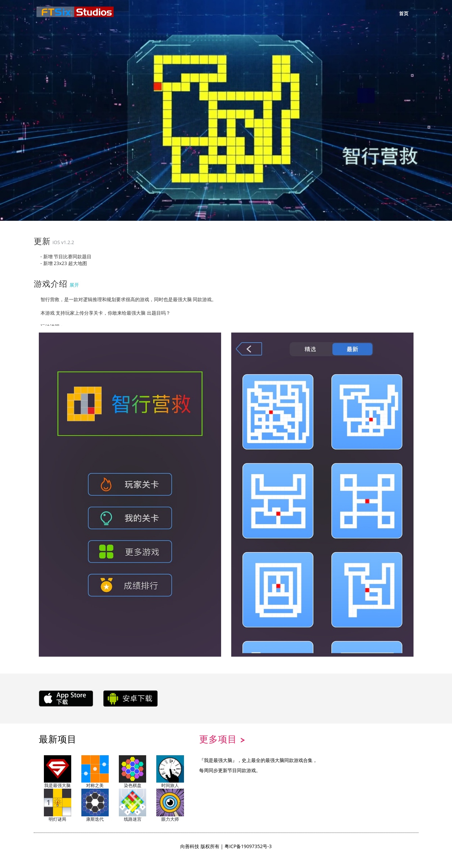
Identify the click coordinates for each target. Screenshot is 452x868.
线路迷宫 (132, 805)
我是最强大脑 (58, 772)
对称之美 (95, 772)
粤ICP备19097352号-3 (248, 846)
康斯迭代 (95, 805)
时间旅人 (170, 772)
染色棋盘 (132, 772)
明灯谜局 (58, 805)
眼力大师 (170, 805)
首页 (404, 14)
